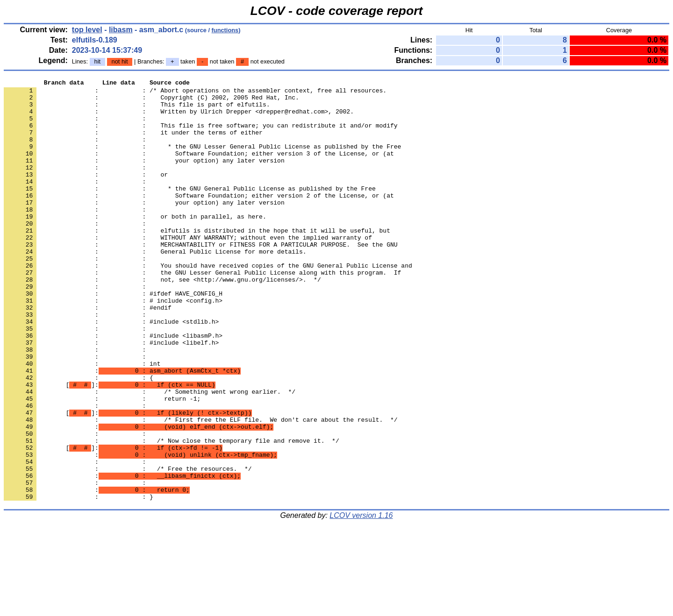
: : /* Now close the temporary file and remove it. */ (172, 513)
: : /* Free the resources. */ (128, 547)
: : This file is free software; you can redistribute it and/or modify (200, 135)
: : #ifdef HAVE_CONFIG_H (113, 337)
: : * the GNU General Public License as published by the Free (190, 211)
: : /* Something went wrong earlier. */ (150, 454)
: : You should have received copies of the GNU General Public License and (208, 303)
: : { (79, 438)
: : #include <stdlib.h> (111, 370)
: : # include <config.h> (113, 345)
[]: (109, 446)
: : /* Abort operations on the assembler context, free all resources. (195, 93)
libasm (121, 30)
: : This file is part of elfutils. (137, 110)
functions (225, 30)
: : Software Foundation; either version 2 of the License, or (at (199, 219)
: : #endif (88, 354)
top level (87, 30)
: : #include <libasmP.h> (113, 387)
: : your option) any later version (144, 177)
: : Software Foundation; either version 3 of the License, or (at (199, 169)
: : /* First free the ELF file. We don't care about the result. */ (200, 488)
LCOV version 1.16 (361, 599)
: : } (79, 581)
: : (77, 127)
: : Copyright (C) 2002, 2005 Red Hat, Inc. (151, 101)
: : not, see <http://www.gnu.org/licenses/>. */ (162, 320)
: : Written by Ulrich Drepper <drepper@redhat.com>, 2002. (179, 118)
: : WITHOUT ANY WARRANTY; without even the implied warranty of (188, 269)
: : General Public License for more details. (155, 286)
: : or (86, 194)
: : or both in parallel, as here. (135, 244)
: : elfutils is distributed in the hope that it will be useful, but (197, 261)
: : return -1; (102, 463)
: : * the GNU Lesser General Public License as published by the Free (202, 160)
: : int (82, 421)
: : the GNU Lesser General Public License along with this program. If (202, 312)
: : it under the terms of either (133, 143)
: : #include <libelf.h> (111, 396)
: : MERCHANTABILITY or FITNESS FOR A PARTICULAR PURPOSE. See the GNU (200, 278)
